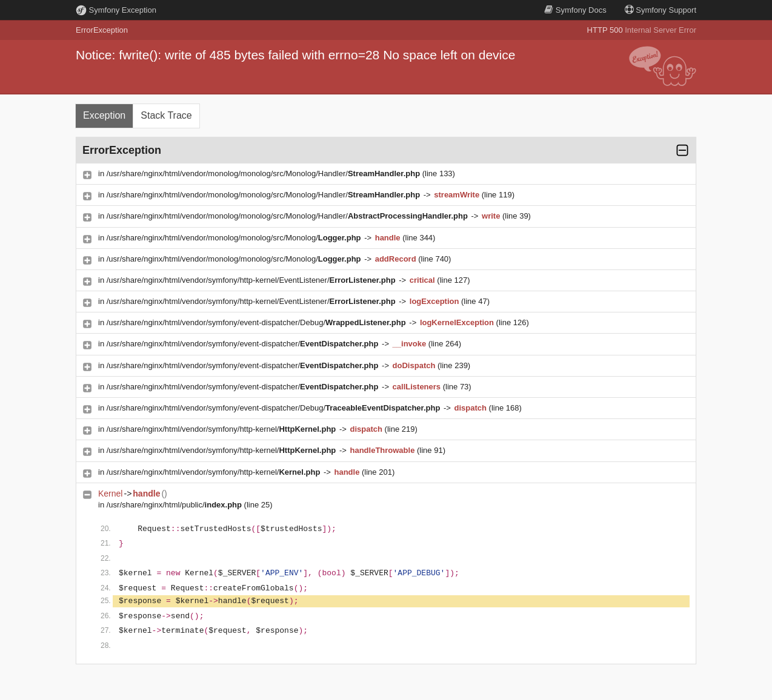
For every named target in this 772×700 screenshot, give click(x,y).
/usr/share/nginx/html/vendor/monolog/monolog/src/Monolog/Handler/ (265, 173)
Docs (575, 10)
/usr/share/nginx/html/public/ (175, 505)
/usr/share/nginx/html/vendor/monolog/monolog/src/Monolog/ (235, 238)
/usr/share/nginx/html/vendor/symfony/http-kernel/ (222, 429)
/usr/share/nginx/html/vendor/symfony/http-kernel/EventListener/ (252, 280)
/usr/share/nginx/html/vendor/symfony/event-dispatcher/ (244, 344)
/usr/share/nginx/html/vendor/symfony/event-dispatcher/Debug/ (258, 322)
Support (661, 10)
